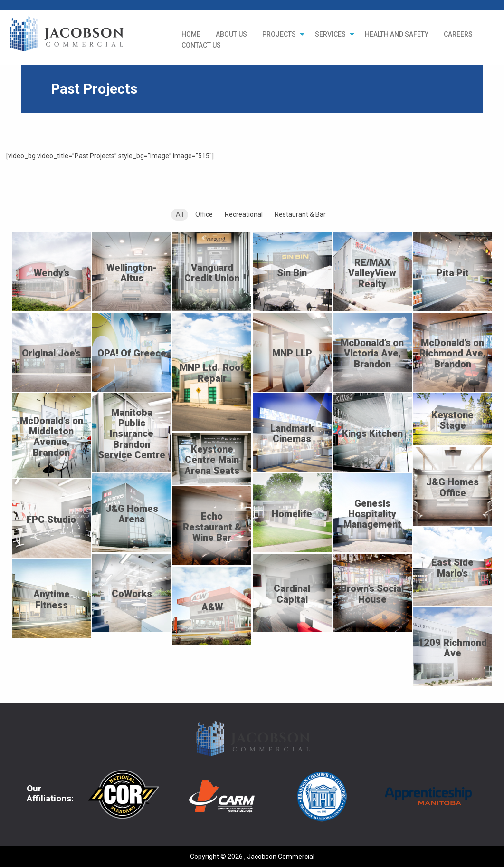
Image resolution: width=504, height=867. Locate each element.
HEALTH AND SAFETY (397, 34)
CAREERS (458, 34)
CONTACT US (201, 45)
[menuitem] (191, 34)
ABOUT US (231, 34)
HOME (191, 34)
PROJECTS (279, 34)
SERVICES (330, 34)
